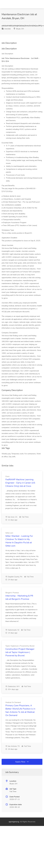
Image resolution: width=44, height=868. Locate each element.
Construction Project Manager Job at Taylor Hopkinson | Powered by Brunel (20, 652)
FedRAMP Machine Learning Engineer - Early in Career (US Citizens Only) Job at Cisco (20, 483)
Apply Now (22, 762)
